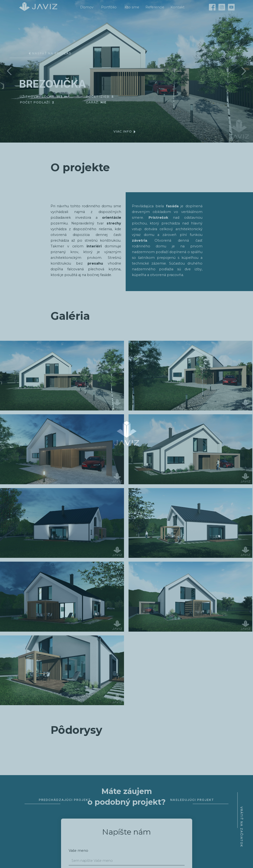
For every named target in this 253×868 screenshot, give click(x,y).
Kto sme (132, 7)
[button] (10, 71)
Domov (87, 7)
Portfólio (109, 7)
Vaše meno (78, 851)
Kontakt (178, 7)
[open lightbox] (62, 376)
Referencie (155, 7)
